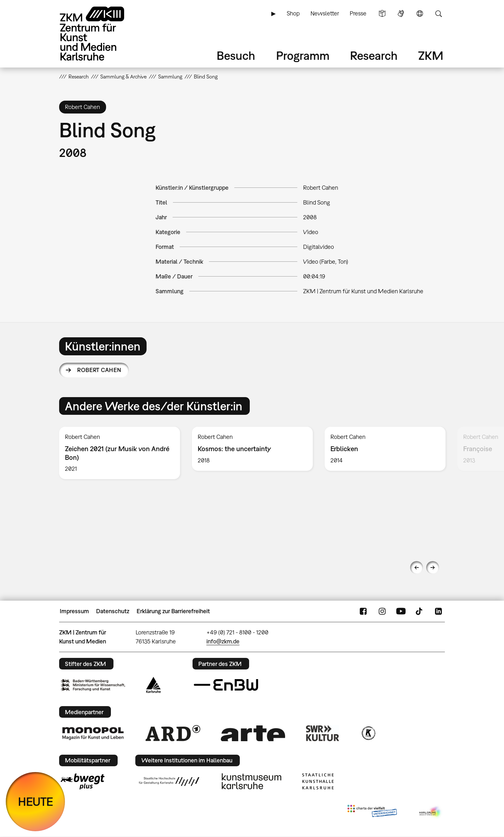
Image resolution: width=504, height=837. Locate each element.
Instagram (382, 611)
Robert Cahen (99, 370)
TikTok (420, 611)
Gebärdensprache (401, 14)
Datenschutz (113, 611)
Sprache (420, 14)
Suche (438, 14)
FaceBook (363, 611)
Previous (417, 568)
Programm (303, 55)
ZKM (431, 55)
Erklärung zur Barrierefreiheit (173, 611)
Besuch (236, 55)
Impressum (74, 611)
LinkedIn (438, 611)
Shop (293, 13)
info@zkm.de (223, 641)
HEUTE (36, 801)
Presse (358, 13)
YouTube (401, 611)
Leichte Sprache (382, 14)
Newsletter (325, 13)
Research (374, 55)
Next (433, 568)
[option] (120, 453)
